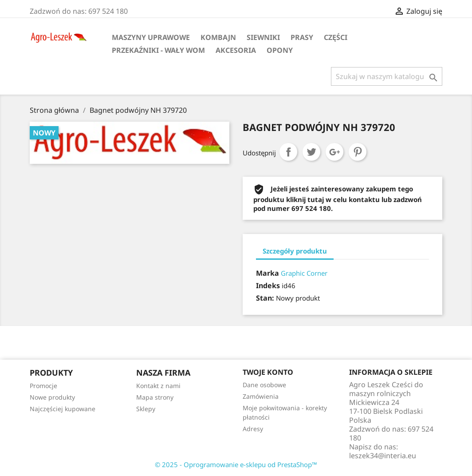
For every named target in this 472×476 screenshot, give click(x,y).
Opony (280, 50)
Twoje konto (268, 372)
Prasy (302, 37)
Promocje (43, 386)
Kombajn (218, 37)
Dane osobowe (264, 385)
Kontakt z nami (158, 386)
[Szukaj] (387, 76)
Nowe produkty (52, 397)
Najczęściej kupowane (63, 409)
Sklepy (146, 409)
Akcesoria (236, 50)
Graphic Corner (304, 273)
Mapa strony (155, 397)
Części (336, 37)
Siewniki (263, 37)
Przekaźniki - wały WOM (158, 50)
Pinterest (358, 152)
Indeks (268, 286)
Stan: (265, 298)
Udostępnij (288, 152)
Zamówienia (261, 396)
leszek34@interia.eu (383, 456)
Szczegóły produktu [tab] (295, 251)
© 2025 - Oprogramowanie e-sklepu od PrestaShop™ (236, 464)
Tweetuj (311, 152)
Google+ (334, 152)
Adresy (253, 429)
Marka (267, 273)
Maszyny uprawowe (151, 37)
